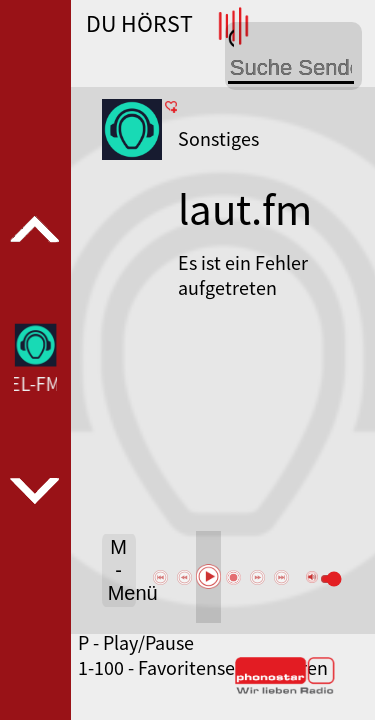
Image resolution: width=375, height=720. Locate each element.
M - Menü (122, 570)
